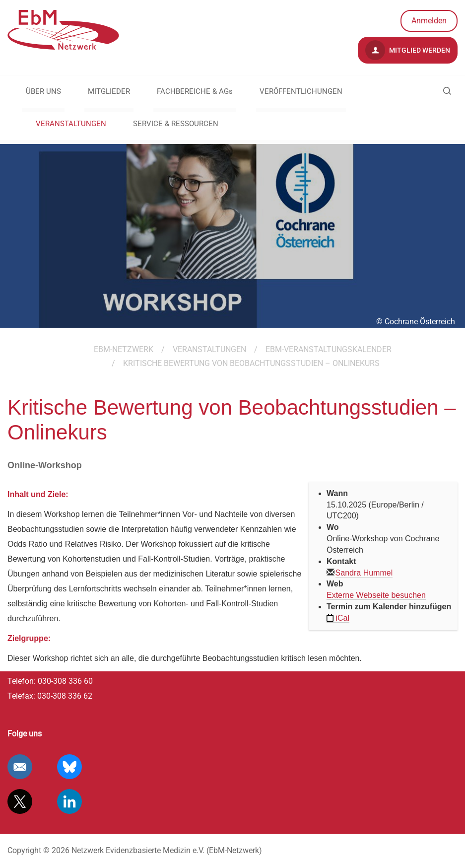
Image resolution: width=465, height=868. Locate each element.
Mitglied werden (408, 50)
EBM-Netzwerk (124, 349)
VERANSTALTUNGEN (71, 124)
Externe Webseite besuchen (376, 595)
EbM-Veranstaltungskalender (329, 349)
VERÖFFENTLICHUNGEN (301, 91)
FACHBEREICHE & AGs (195, 91)
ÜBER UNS (43, 91)
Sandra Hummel (364, 573)
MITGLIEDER (109, 91)
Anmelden (429, 21)
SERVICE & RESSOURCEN (176, 124)
